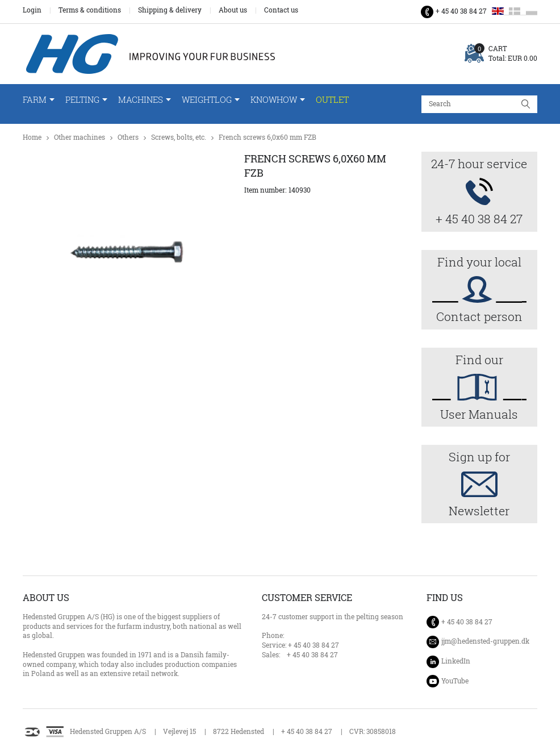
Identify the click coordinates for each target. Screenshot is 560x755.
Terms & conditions (90, 10)
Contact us (281, 10)
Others (128, 137)
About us (233, 10)
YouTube (455, 681)
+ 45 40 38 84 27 (461, 11)
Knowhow (274, 100)
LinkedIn (456, 661)
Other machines (80, 137)
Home (32, 137)
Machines (141, 100)
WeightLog (207, 100)
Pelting (82, 100)
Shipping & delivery (170, 10)
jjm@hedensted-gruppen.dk (485, 641)
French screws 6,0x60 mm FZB (268, 137)
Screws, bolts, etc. (179, 137)
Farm (35, 100)
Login (32, 10)
